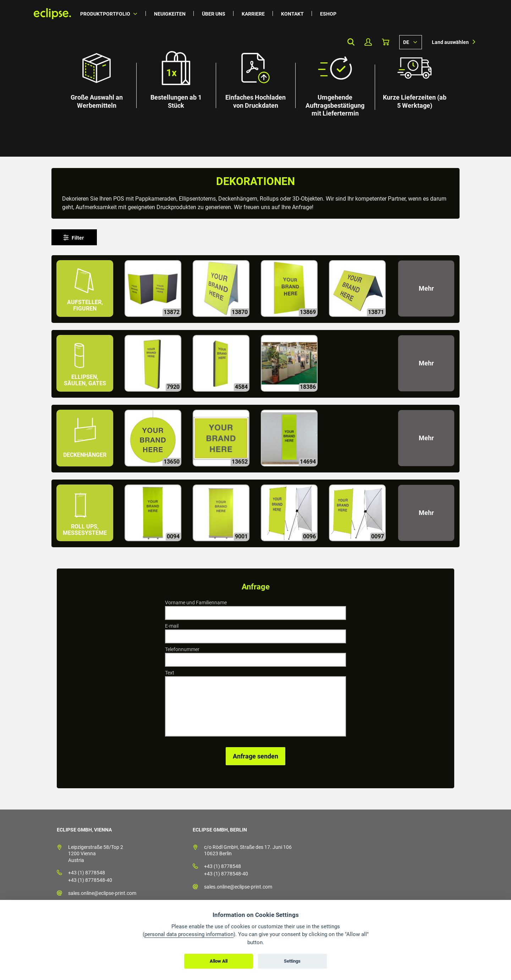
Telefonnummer (182, 649)
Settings (292, 961)
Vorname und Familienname (196, 603)
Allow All (219, 961)
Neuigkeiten (170, 14)
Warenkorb (386, 42)
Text (170, 673)
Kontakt (292, 14)
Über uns (214, 14)
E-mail (172, 626)
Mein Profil (368, 42)
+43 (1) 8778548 (87, 873)
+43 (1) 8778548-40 (90, 880)
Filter (78, 238)
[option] (255, 78)
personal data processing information (189, 934)
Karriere (253, 14)
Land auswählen (450, 42)
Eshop (328, 14)
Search (351, 42)
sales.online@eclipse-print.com (102, 893)
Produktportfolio (105, 14)
